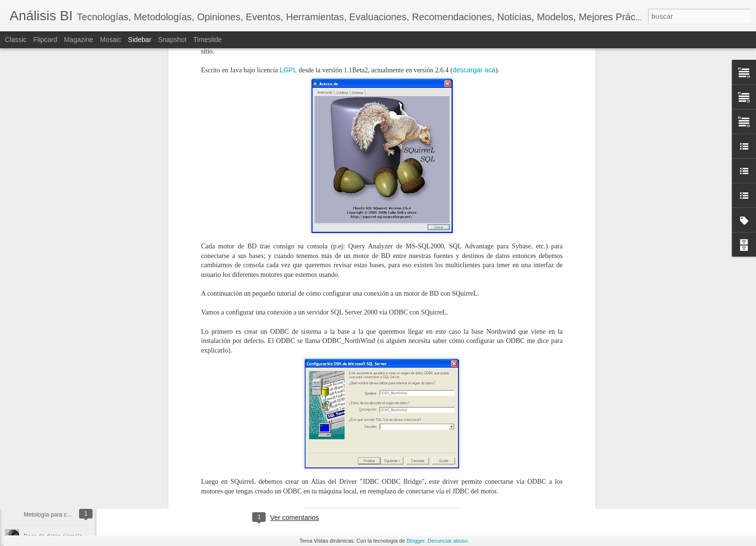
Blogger (415, 541)
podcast (369, 478)
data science (272, 478)
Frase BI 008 (40, 493)
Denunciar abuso (448, 541)
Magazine (79, 40)
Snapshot (172, 40)
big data (237, 478)
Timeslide (208, 40)
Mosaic (110, 40)
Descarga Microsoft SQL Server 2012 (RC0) (80, 471)
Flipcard (45, 40)
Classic (16, 40)
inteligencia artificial (324, 478)
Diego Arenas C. (332, 465)
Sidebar (140, 40)
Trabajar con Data (47, 428)
